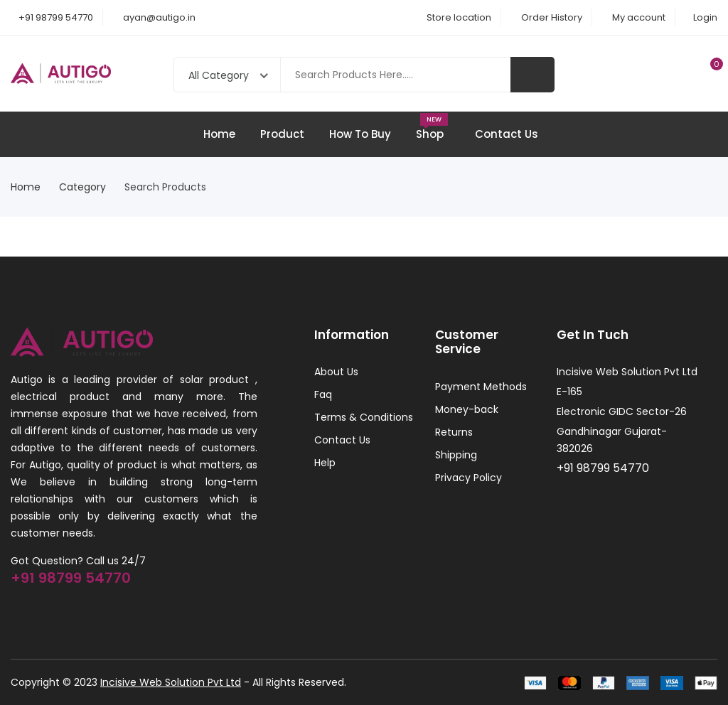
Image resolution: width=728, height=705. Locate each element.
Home (219, 134)
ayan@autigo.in (159, 17)
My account (639, 17)
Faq (323, 394)
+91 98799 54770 (56, 17)
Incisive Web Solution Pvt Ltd (171, 682)
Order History (552, 17)
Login (705, 17)
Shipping (456, 455)
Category (87, 187)
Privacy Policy (469, 478)
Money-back (467, 409)
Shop (433, 127)
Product (282, 134)
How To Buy (360, 134)
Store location (459, 17)
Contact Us (507, 134)
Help (325, 463)
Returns (454, 432)
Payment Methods (481, 387)
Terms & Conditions (364, 417)
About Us (336, 372)
